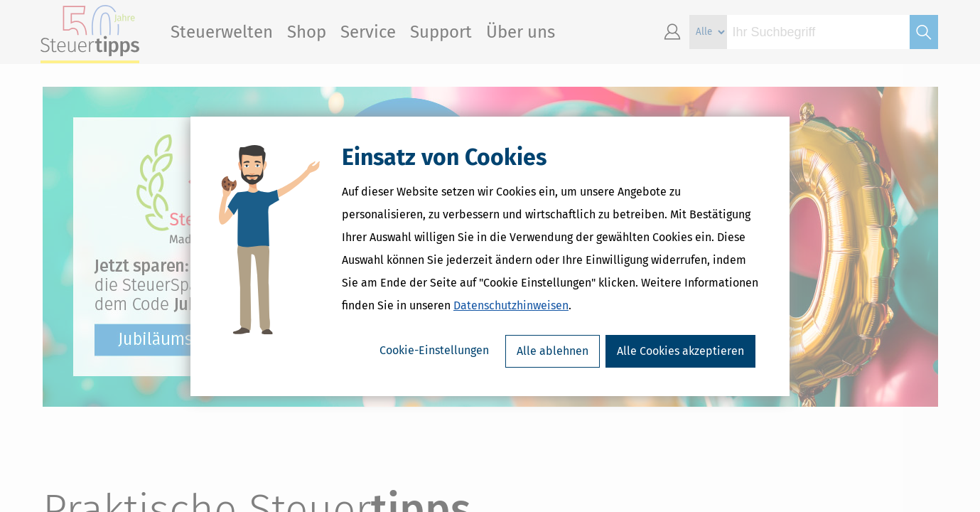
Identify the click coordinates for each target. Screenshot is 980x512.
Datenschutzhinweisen (511, 305)
